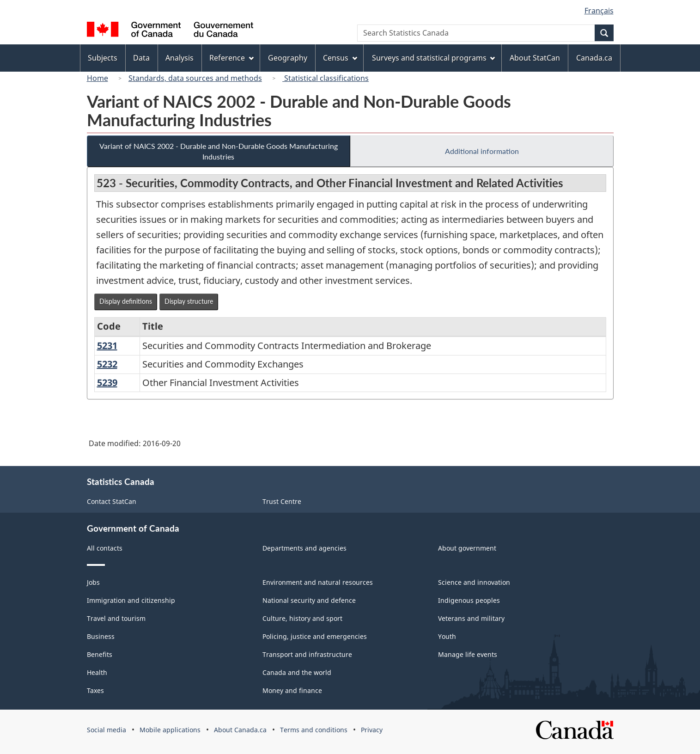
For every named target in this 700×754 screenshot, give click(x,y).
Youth (447, 636)
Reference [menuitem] (231, 58)
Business (101, 636)
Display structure (189, 301)
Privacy (372, 730)
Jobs (93, 582)
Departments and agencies (304, 548)
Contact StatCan (112, 501)
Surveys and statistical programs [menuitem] (434, 58)
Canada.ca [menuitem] (594, 58)
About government (467, 548)
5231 (107, 346)
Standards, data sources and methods (195, 78)
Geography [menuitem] (288, 58)
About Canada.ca (240, 730)
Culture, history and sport (302, 618)
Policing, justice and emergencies (315, 636)
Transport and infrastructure (307, 654)
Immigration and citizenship (131, 600)
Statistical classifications (326, 78)
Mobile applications (170, 730)
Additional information (482, 151)
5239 (107, 383)
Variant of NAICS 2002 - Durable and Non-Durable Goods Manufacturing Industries (219, 151)
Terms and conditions (314, 730)
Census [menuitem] (340, 58)
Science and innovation (474, 582)
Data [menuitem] (141, 58)
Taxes (95, 690)
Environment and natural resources (318, 582)
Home (97, 78)
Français (599, 11)
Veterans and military (471, 618)
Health (97, 672)
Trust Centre (282, 501)
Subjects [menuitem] (103, 58)
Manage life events (468, 654)
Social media (107, 730)
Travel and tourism (116, 618)
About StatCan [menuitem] (535, 58)
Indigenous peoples (469, 600)
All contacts (105, 548)
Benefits (100, 654)
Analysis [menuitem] (180, 58)
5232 (107, 364)
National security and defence (309, 600)
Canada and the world (297, 672)
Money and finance (292, 690)
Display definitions (126, 301)
